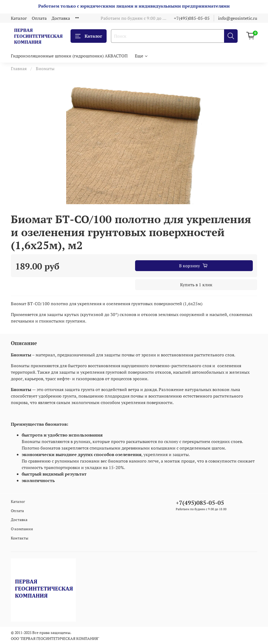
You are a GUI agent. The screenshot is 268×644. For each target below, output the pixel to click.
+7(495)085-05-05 (192, 18)
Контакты (20, 538)
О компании (22, 529)
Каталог (19, 18)
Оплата (39, 18)
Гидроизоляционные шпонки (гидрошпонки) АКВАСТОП (69, 56)
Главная (19, 69)
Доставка (61, 18)
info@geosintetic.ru (238, 18)
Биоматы (45, 69)
